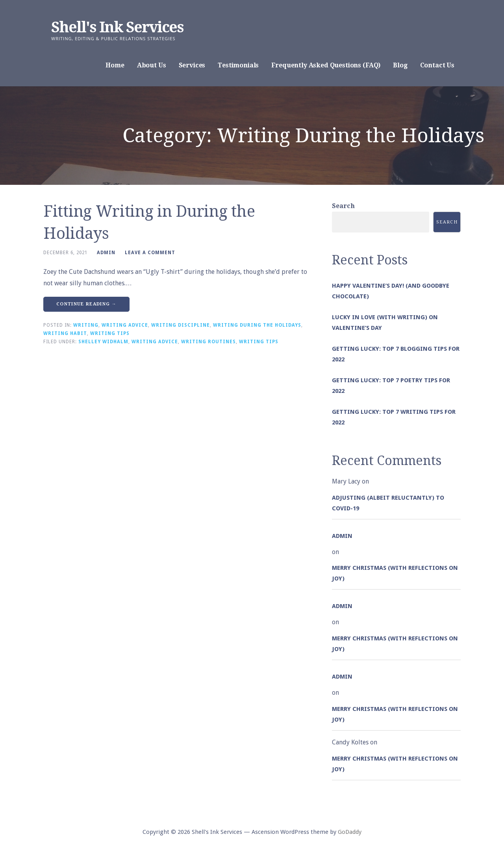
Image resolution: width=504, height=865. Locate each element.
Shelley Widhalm (103, 342)
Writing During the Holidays (257, 325)
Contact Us (437, 65)
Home (115, 65)
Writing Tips (110, 333)
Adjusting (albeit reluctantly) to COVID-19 (388, 503)
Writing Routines (208, 342)
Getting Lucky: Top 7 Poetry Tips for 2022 (391, 386)
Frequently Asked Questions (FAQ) (326, 65)
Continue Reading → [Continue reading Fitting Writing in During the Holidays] (86, 304)
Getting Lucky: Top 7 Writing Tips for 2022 (394, 417)
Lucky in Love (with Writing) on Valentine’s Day (385, 323)
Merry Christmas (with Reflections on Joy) (395, 573)
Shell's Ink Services (117, 27)
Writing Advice (125, 325)
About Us (152, 65)
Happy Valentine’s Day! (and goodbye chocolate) (391, 291)
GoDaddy (350, 832)
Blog (400, 65)
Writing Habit (65, 333)
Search (343, 206)
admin (106, 253)
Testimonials (238, 65)
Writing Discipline (181, 325)
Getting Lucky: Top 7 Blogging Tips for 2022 (396, 354)
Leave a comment (150, 253)
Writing (86, 325)
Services (192, 65)
